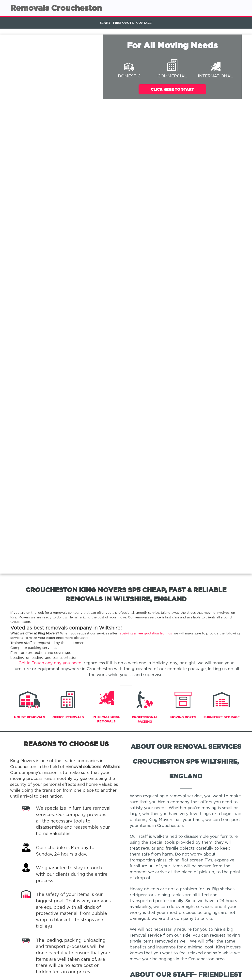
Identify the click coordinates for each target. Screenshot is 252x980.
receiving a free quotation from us (145, 634)
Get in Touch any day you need (50, 663)
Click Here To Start (172, 89)
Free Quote (123, 23)
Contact (144, 23)
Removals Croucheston (56, 8)
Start (105, 23)
